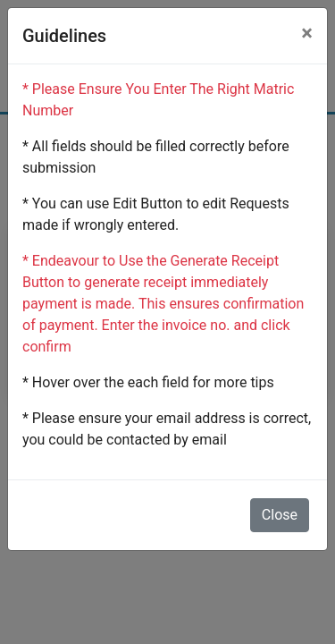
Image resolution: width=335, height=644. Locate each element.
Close (280, 515)
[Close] (307, 33)
